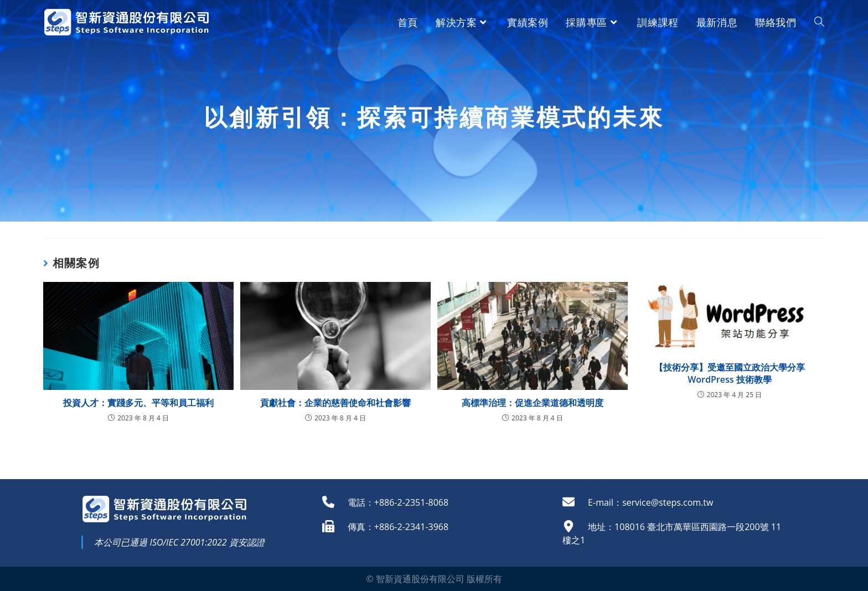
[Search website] (819, 22)
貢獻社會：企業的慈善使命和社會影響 (335, 403)
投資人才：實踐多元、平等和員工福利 (138, 403)
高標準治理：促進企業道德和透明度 (533, 403)
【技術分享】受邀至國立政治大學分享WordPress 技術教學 (730, 373)
